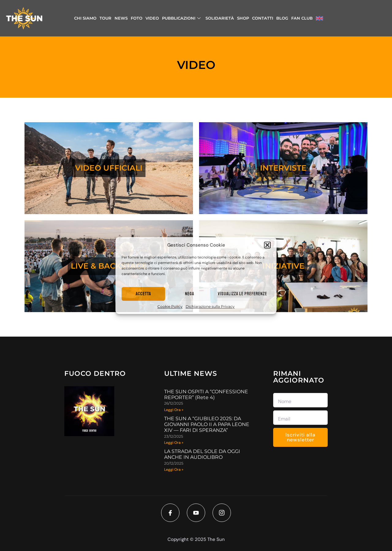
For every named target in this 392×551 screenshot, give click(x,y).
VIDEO (152, 18)
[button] (267, 245)
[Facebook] (170, 513)
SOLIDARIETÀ (220, 18)
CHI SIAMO (85, 18)
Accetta (143, 294)
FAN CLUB (302, 18)
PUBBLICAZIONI (181, 18)
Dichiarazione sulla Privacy (210, 306)
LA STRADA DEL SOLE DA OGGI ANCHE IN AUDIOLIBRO (202, 454)
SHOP (243, 18)
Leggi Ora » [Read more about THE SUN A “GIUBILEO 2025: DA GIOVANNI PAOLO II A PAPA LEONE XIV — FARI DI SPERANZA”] (174, 443)
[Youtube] (196, 513)
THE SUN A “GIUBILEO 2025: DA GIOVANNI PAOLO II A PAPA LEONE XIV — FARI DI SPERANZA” (207, 424)
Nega (190, 294)
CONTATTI (263, 18)
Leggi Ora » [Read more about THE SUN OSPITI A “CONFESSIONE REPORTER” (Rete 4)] (174, 410)
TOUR (106, 18)
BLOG (282, 18)
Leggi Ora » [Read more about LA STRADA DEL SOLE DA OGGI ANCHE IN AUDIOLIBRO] (174, 470)
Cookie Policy (170, 306)
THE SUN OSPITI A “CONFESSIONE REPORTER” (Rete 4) (206, 394)
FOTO (137, 18)
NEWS (121, 18)
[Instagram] (222, 513)
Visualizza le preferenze (242, 294)
